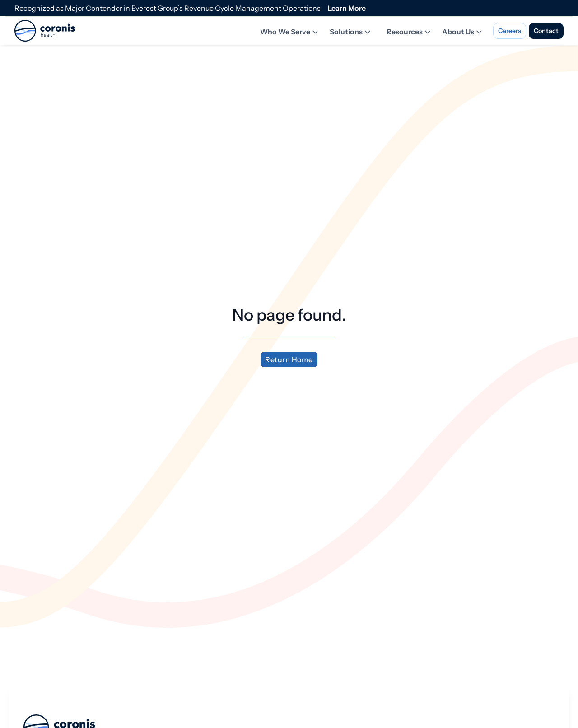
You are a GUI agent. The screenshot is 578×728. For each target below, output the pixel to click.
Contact (546, 31)
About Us (463, 32)
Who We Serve (290, 32)
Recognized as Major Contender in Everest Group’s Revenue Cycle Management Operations (168, 8)
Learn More (347, 8)
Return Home (289, 359)
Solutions (351, 32)
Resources (409, 32)
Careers (510, 31)
